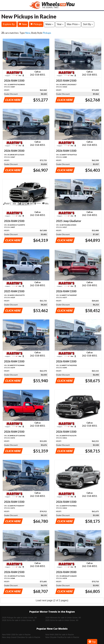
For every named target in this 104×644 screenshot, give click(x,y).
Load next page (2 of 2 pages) (52, 600)
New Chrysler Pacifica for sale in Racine (62, 637)
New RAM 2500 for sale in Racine (60, 635)
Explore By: (9, 24)
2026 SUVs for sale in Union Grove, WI (18, 620)
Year (60, 24)
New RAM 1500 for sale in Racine (16, 635)
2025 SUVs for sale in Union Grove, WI (62, 620)
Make (49, 24)
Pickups (36, 24)
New (23, 24)
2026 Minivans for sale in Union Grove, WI (63, 618)
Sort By (88, 24)
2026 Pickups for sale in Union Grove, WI (19, 618)
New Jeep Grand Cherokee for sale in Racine (21, 637)
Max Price (73, 24)
